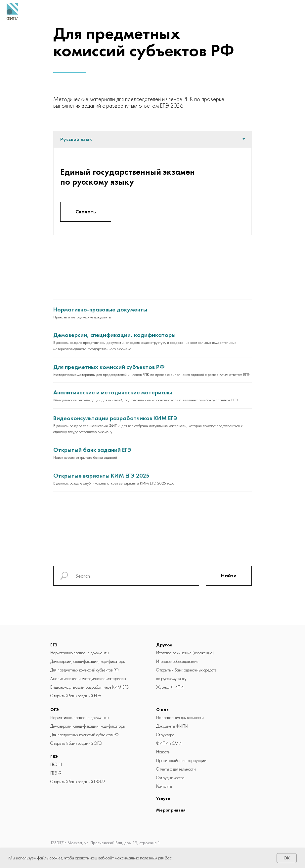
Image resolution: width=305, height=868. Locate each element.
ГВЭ (54, 757)
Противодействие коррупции (181, 760)
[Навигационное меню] (295, 12)
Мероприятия (171, 810)
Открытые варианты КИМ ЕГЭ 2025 (101, 475)
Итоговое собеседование (177, 661)
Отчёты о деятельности (176, 769)
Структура (165, 735)
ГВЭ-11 (56, 764)
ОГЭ (55, 710)
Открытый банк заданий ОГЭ (76, 743)
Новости (163, 752)
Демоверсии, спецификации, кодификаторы (114, 335)
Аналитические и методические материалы (113, 392)
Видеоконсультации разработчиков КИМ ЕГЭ (115, 418)
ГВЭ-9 (56, 773)
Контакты (164, 786)
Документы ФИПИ (172, 726)
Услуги (163, 798)
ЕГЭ (54, 645)
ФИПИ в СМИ (169, 743)
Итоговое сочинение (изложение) (185, 653)
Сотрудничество (170, 778)
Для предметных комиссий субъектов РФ (109, 367)
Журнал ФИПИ (170, 687)
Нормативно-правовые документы (100, 309)
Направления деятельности (180, 718)
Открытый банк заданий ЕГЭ (92, 450)
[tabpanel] (152, 191)
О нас (162, 710)
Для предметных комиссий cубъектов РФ (85, 670)
